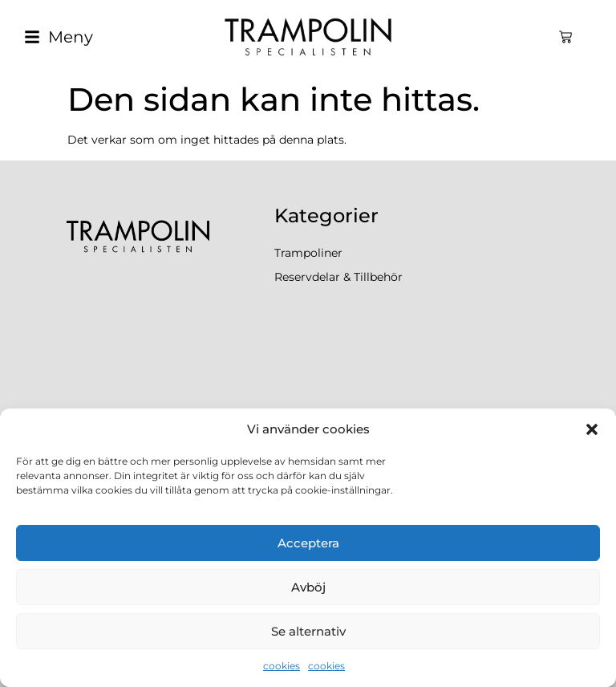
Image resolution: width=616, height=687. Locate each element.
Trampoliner (308, 253)
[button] (592, 429)
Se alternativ (308, 631)
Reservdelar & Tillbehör (338, 277)
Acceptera (308, 543)
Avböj (308, 587)
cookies (282, 666)
